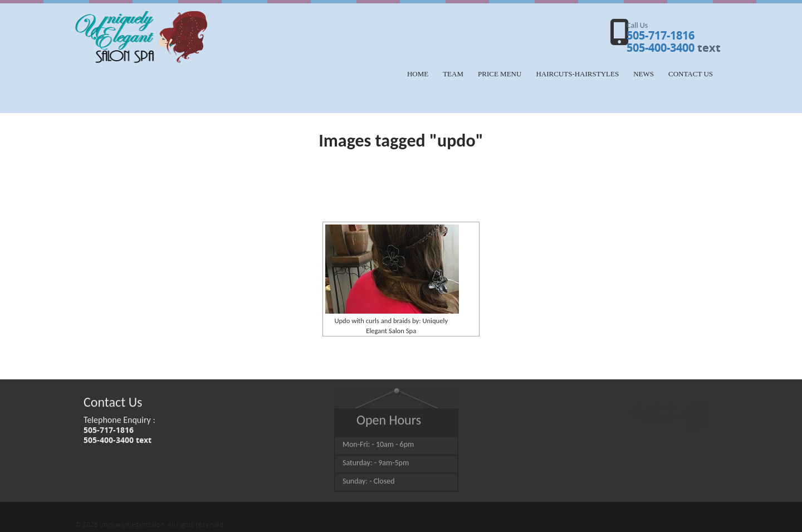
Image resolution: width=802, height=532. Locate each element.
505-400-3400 (661, 48)
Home (418, 74)
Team (453, 74)
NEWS (644, 74)
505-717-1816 (661, 35)
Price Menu (500, 74)
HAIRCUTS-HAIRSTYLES (577, 74)
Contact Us (691, 74)
